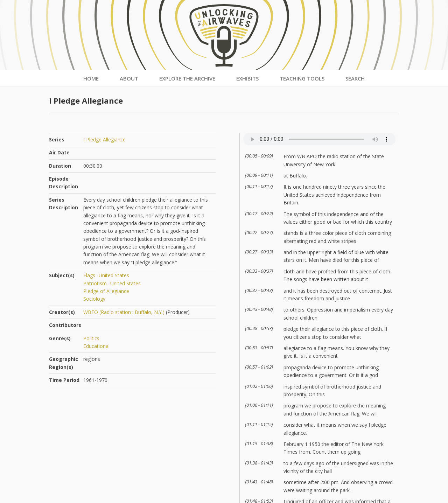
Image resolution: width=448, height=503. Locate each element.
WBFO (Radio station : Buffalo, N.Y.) (124, 312)
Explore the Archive (187, 78)
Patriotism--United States (112, 283)
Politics (91, 338)
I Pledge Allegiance (104, 139)
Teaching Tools (302, 78)
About (129, 78)
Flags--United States (106, 275)
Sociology (94, 299)
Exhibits (247, 78)
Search (355, 78)
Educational (96, 346)
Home (91, 78)
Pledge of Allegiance (106, 291)
